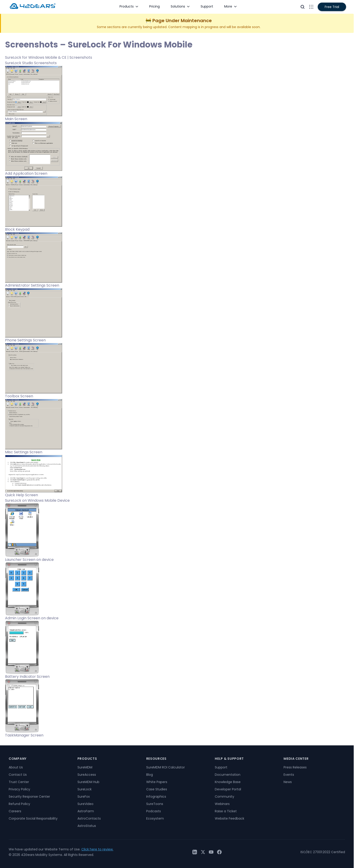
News (288, 782)
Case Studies (157, 789)
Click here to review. (97, 849)
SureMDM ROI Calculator (166, 767)
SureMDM (85, 767)
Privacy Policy (19, 789)
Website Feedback (230, 818)
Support (221, 767)
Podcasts (154, 811)
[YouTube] (211, 852)
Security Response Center (29, 797)
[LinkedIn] (195, 852)
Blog (150, 775)
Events (289, 775)
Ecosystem (155, 818)
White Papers (157, 782)
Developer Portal (228, 789)
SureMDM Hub (88, 782)
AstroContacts (89, 818)
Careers (15, 811)
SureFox (84, 797)
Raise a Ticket (226, 811)
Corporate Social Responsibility (33, 818)
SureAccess (87, 775)
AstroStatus (87, 826)
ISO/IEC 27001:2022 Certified (323, 852)
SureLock (85, 789)
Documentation (228, 775)
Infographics (156, 797)
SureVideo (85, 804)
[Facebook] (219, 852)
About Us (16, 767)
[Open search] (303, 7)
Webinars (222, 804)
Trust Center (19, 782)
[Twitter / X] (203, 852)
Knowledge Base (228, 782)
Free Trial (332, 7)
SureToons (155, 804)
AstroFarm (86, 811)
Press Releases (295, 767)
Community (224, 797)
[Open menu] (311, 7)
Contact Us (18, 775)
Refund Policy (19, 804)
